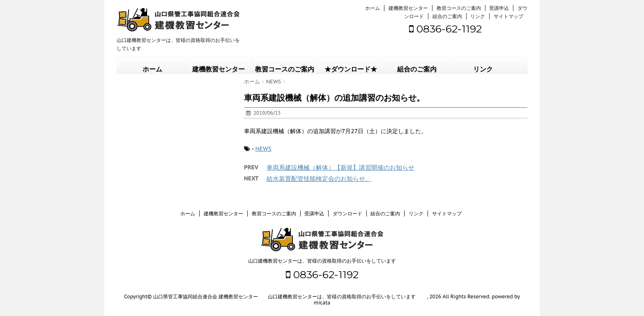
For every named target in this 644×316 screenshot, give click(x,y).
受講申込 (499, 8)
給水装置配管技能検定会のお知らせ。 (319, 179)
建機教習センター (408, 8)
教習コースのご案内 (459, 8)
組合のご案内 (447, 16)
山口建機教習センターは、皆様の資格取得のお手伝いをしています (322, 261)
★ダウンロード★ (351, 69)
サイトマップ (508, 16)
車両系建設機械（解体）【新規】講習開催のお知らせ (340, 167)
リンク (478, 16)
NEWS (263, 149)
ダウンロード (347, 213)
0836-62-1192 (445, 29)
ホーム (373, 8)
